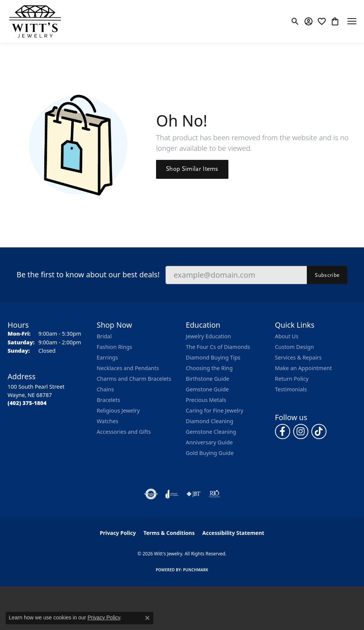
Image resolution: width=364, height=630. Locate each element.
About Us (287, 336)
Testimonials (291, 389)
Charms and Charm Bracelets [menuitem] (134, 379)
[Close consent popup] (147, 618)
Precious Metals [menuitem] (206, 400)
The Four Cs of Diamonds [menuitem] (218, 347)
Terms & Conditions (169, 533)
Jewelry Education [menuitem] (209, 336)
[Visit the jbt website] (194, 494)
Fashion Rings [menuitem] (114, 347)
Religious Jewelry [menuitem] (118, 410)
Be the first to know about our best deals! (88, 274)
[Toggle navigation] (352, 21)
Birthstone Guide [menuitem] (208, 379)
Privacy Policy (118, 533)
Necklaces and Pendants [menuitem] (128, 368)
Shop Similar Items (192, 169)
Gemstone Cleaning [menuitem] (211, 432)
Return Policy (292, 379)
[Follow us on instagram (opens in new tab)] (301, 431)
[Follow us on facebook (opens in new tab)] (283, 431)
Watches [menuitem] (107, 421)
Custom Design (294, 347)
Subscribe (327, 275)
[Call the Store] (27, 403)
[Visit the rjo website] (214, 494)
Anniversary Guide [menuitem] (209, 442)
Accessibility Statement (233, 533)
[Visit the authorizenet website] (151, 494)
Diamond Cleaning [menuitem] (210, 421)
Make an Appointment (303, 368)
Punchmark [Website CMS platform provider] (196, 570)
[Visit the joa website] (172, 494)
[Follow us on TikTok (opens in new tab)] (319, 431)
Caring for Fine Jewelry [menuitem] (215, 410)
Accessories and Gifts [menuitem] (124, 432)
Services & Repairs (298, 357)
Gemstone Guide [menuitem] (208, 389)
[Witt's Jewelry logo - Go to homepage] (35, 21)
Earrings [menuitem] (107, 357)
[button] (295, 21)
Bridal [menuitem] (104, 336)
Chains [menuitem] (105, 389)
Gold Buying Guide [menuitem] (210, 453)
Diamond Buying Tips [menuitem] (213, 357)
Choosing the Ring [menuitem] (209, 368)
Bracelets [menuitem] (108, 400)
